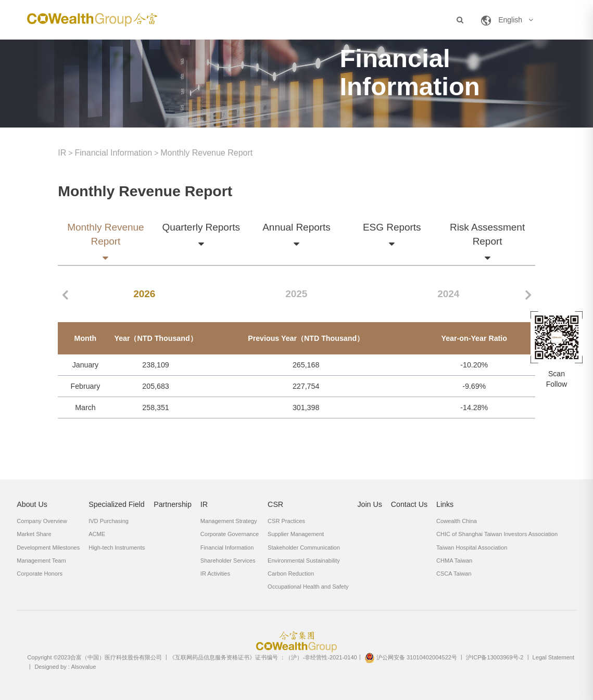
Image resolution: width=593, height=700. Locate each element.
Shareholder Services (228, 561)
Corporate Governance (230, 534)
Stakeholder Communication (304, 548)
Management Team (41, 561)
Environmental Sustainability (304, 561)
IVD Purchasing (109, 521)
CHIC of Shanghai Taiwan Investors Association (497, 534)
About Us (32, 504)
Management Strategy (229, 521)
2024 (448, 294)
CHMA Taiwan (454, 561)
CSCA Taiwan (454, 574)
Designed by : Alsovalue (65, 667)
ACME (97, 534)
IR (62, 153)
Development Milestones (48, 548)
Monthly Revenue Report (206, 153)
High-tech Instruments (117, 548)
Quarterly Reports (201, 228)
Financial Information (114, 153)
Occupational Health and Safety (308, 587)
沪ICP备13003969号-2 (495, 657)
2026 (144, 294)
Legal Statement (553, 657)
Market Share (34, 534)
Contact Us (409, 504)
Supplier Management (296, 534)
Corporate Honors (40, 574)
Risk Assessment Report (487, 235)
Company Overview (42, 521)
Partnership (173, 504)
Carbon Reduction (291, 574)
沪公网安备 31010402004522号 (411, 657)
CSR (275, 504)
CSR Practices (286, 521)
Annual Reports (296, 228)
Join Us (369, 504)
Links (445, 504)
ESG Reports (392, 228)
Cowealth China (457, 521)
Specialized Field (117, 504)
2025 (296, 294)
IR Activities (215, 574)
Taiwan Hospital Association (472, 548)
